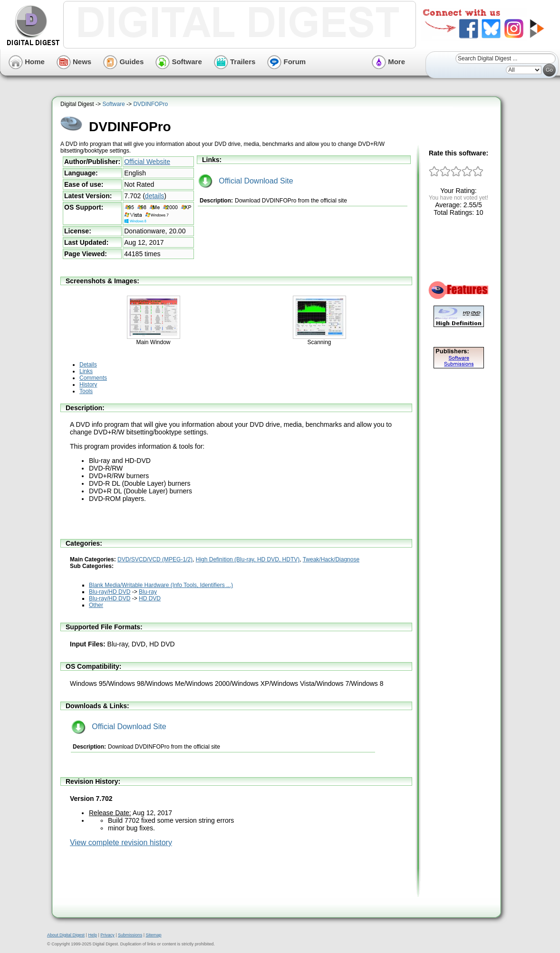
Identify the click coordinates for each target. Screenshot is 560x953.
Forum (286, 62)
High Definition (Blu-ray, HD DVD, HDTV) (248, 559)
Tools (86, 391)
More (388, 62)
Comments (93, 378)
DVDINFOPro (150, 104)
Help (92, 935)
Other (96, 605)
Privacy (107, 935)
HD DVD (150, 598)
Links (86, 371)
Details (88, 365)
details (154, 196)
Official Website (147, 162)
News (74, 62)
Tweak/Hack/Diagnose (331, 559)
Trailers (235, 62)
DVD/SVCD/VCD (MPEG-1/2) (155, 559)
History (88, 385)
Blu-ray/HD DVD (110, 592)
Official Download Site (246, 181)
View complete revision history (121, 842)
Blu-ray (148, 592)
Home (27, 62)
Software (179, 62)
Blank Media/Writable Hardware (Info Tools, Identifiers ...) (161, 585)
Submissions (130, 935)
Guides (123, 62)
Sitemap (153, 935)
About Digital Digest (66, 935)
